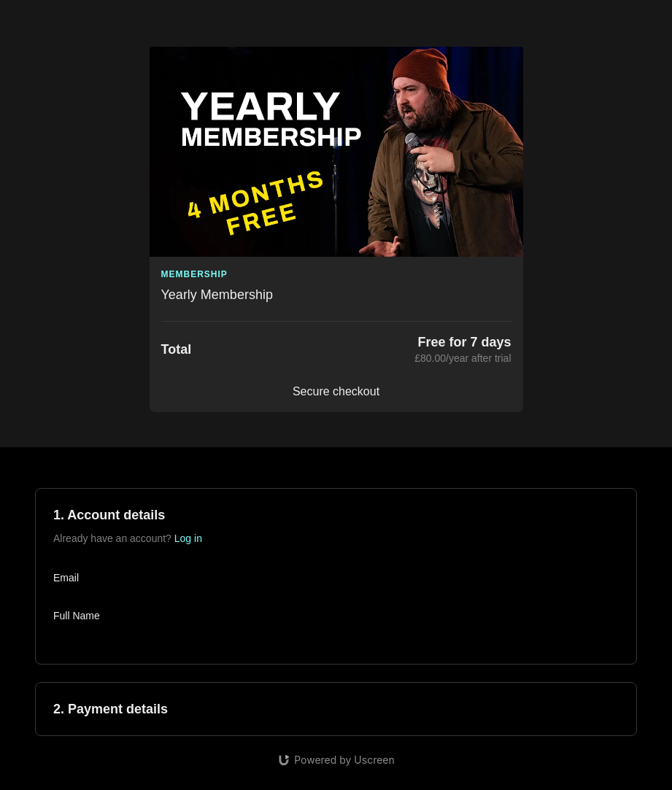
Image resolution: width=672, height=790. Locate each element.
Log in (188, 538)
